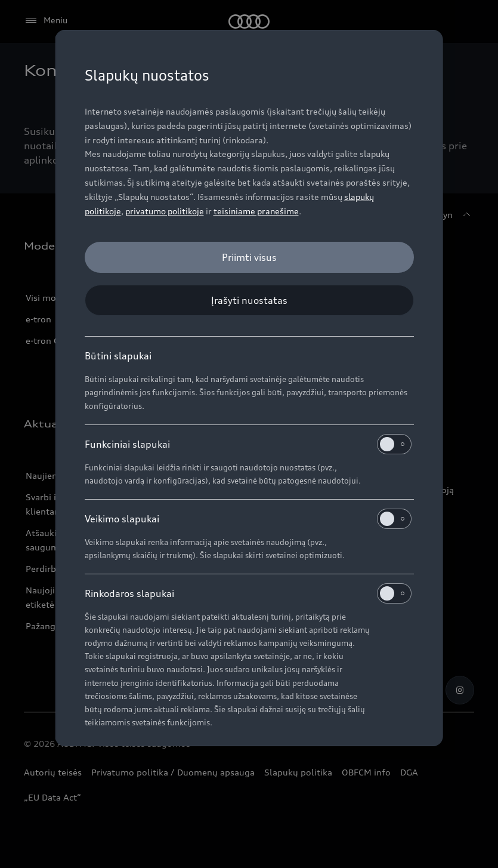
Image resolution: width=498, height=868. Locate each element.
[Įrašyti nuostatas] (249, 300)
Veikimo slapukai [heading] (248, 519)
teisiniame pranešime (256, 211)
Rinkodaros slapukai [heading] (248, 593)
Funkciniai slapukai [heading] (248, 444)
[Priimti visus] (249, 257)
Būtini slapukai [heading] (118, 356)
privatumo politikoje (165, 211)
